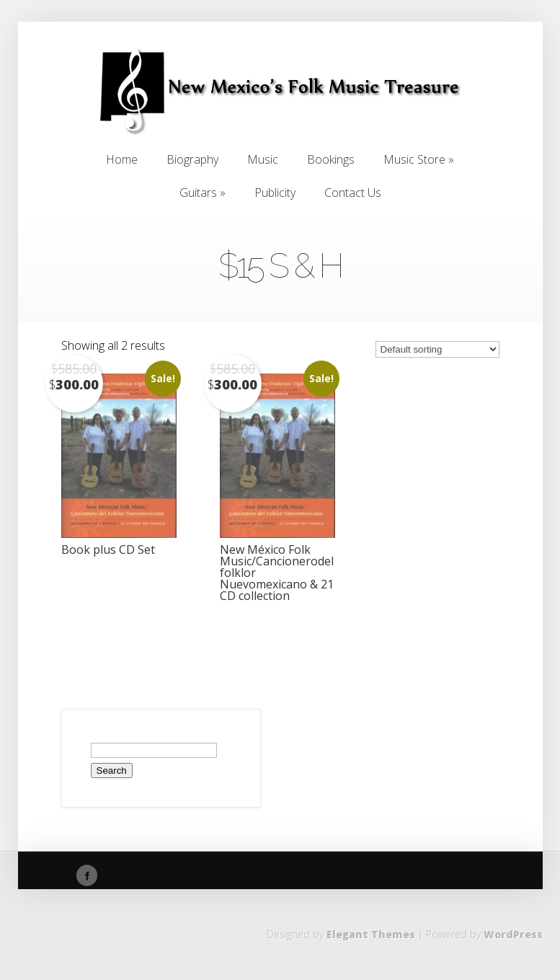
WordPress (513, 934)
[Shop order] (437, 349)
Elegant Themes (371, 934)
